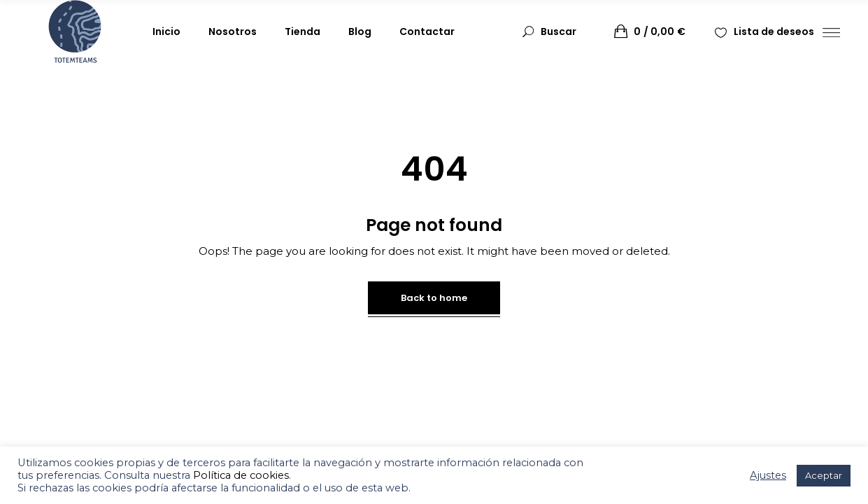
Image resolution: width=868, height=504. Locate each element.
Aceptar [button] (824, 475)
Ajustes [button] (768, 475)
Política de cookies (241, 475)
